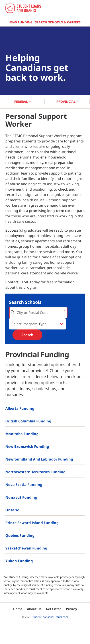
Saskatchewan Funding (26, 548)
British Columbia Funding (28, 421)
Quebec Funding (20, 535)
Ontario (12, 510)
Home (18, 609)
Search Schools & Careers (58, 22)
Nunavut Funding (21, 497)
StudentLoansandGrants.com (50, 617)
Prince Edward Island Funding (32, 523)
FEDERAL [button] (22, 102)
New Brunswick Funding (27, 446)
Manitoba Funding (22, 434)
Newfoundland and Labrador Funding (39, 459)
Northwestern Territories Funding (35, 472)
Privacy (72, 609)
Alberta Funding (20, 408)
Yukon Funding (19, 561)
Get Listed (54, 609)
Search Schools (25, 302)
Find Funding (21, 22)
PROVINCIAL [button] (67, 102)
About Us (34, 609)
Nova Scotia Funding (24, 485)
